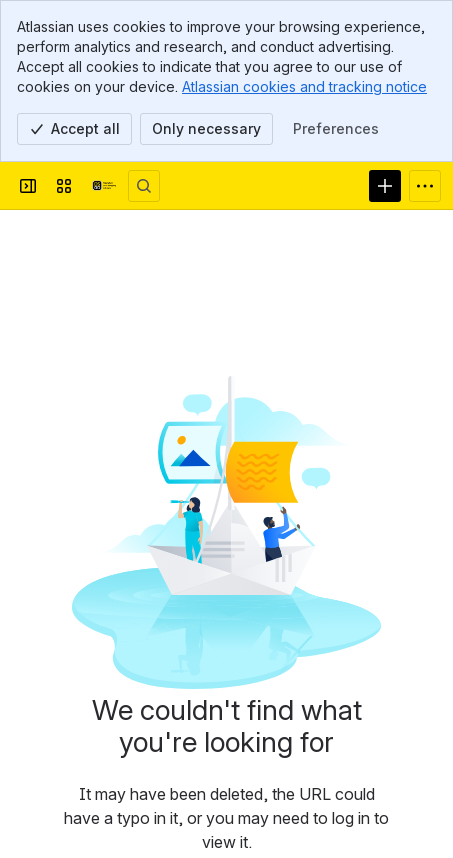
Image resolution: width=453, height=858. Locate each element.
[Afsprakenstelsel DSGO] (104, 186)
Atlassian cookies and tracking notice (304, 86)
